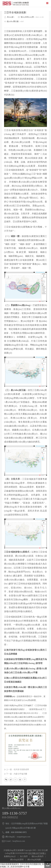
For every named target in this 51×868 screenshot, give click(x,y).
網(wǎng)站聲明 (17, 860)
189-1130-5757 (14, 813)
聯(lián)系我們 (38, 856)
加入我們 (24, 856)
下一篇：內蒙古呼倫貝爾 (17, 774)
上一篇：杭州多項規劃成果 (18, 769)
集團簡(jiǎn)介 (10, 856)
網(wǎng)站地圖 (34, 860)
